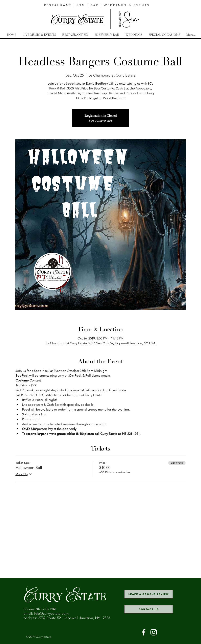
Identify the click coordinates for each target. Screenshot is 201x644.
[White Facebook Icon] (144, 632)
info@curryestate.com (51, 614)
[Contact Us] (149, 609)
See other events (100, 121)
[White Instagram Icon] (154, 632)
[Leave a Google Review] (149, 594)
